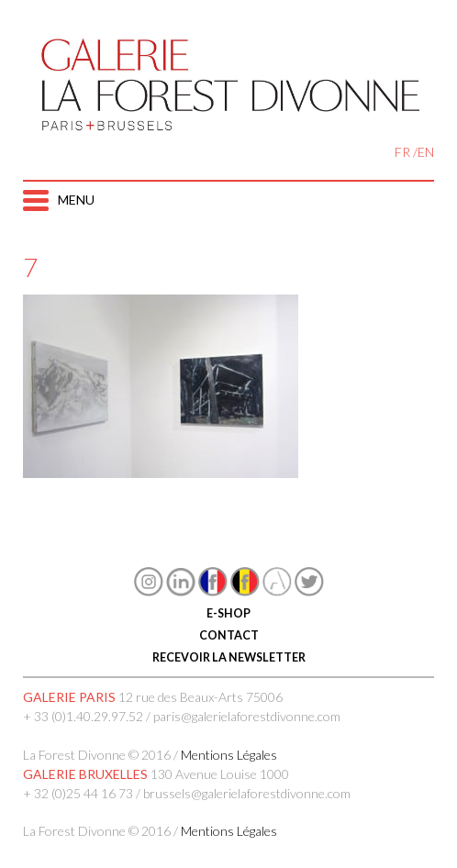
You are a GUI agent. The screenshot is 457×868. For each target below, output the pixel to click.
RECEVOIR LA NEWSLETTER (229, 657)
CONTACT (229, 635)
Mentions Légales (229, 755)
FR (402, 152)
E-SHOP (228, 613)
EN (426, 152)
